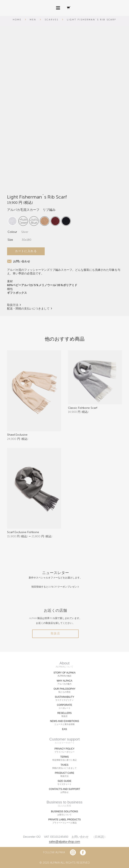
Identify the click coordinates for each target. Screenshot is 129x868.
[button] (58, 8)
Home (17, 20)
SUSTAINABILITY (64, 698)
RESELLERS (64, 714)
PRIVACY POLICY (64, 750)
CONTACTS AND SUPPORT (64, 791)
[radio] (23, 221)
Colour (12, 232)
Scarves (52, 20)
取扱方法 (13, 305)
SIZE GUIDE (64, 782)
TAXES (64, 766)
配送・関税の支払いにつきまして (28, 309)
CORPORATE (64, 706)
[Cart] (69, 8)
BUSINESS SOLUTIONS (64, 813)
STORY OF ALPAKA (64, 674)
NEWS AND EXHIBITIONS (64, 723)
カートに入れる (26, 251)
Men (33, 20)
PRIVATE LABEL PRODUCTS (64, 821)
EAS (64, 729)
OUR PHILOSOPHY (64, 690)
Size (10, 240)
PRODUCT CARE (64, 774)
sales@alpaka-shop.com (64, 842)
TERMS (64, 758)
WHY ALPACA (64, 682)
